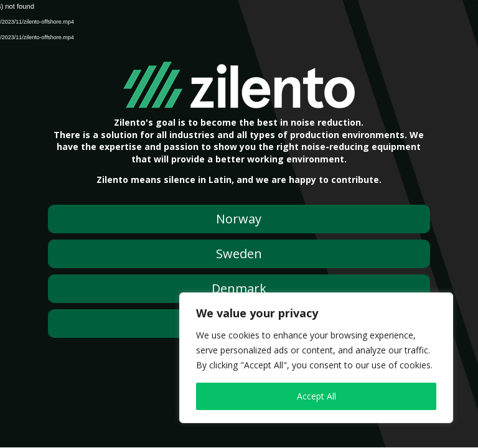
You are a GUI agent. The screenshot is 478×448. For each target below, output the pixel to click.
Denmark (239, 288)
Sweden (239, 254)
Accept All (316, 396)
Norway (239, 219)
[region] (316, 358)
